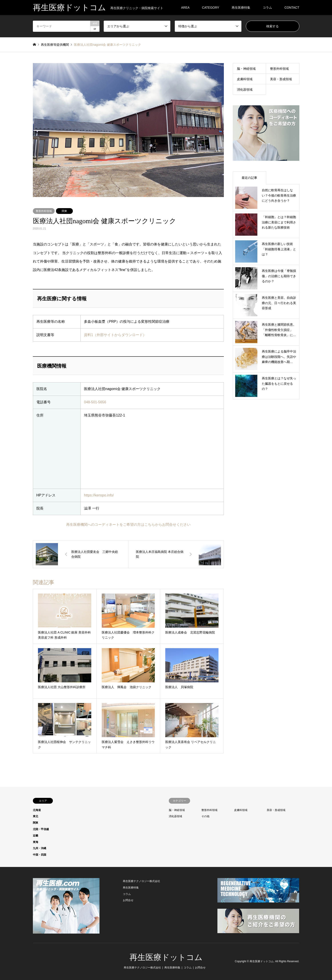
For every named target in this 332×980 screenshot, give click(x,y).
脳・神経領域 (246, 69)
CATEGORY (211, 8)
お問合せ (128, 900)
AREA (185, 8)
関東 (64, 211)
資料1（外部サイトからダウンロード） (115, 335)
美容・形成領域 (281, 79)
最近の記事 (249, 178)
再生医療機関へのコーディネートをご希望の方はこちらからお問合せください (128, 525)
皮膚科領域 (245, 79)
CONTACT (292, 8)
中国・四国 (40, 855)
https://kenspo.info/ (99, 495)
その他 (205, 816)
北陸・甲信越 (41, 829)
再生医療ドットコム (166, 957)
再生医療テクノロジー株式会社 (141, 881)
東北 (36, 816)
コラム (267, 8)
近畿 (36, 836)
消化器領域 (245, 90)
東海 (36, 842)
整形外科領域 (44, 211)
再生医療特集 (241, 8)
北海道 (37, 810)
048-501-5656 (95, 402)
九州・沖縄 (40, 848)
